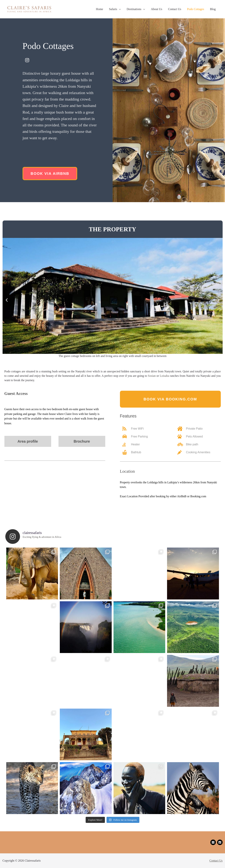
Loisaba (164, 376)
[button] (50, 174)
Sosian (152, 376)
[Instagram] (213, 842)
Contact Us (216, 861)
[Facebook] (220, 842)
